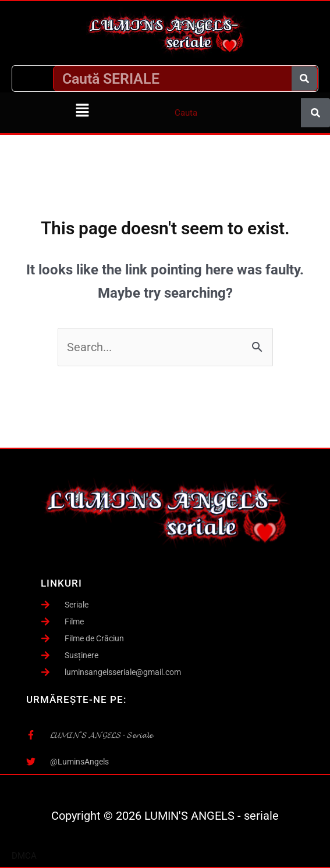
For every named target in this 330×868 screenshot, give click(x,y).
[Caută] (304, 78)
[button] (83, 111)
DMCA (24, 856)
